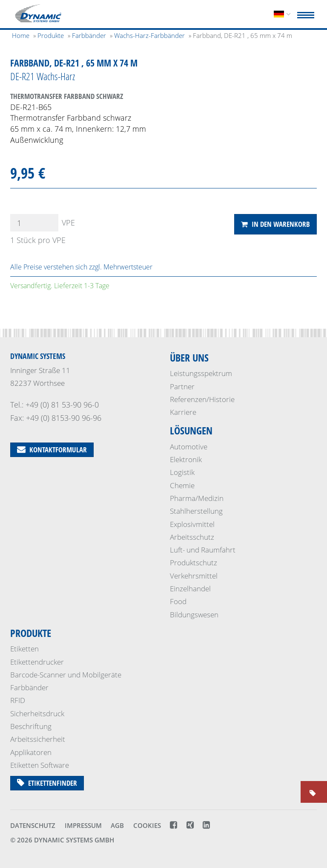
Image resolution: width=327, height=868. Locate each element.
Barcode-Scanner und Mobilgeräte (66, 675)
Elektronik (186, 459)
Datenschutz (33, 825)
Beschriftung (31, 726)
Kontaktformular (52, 450)
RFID (18, 700)
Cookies (147, 825)
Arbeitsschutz (192, 537)
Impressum (83, 825)
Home (21, 35)
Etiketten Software (40, 765)
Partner (182, 386)
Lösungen (191, 430)
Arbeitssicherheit (38, 739)
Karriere (183, 412)
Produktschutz (194, 563)
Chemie (182, 485)
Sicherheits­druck (37, 713)
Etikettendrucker (37, 662)
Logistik (182, 472)
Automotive (189, 447)
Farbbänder (29, 687)
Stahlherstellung (196, 511)
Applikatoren (31, 752)
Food (178, 601)
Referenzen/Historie (202, 399)
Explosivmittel (192, 524)
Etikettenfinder (47, 783)
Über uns (189, 357)
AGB (117, 825)
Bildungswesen (194, 615)
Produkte (31, 633)
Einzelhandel (190, 589)
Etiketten (24, 649)
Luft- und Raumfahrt (203, 550)
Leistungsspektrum (201, 373)
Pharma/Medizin (197, 498)
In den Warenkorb (275, 224)
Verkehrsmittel (194, 576)
